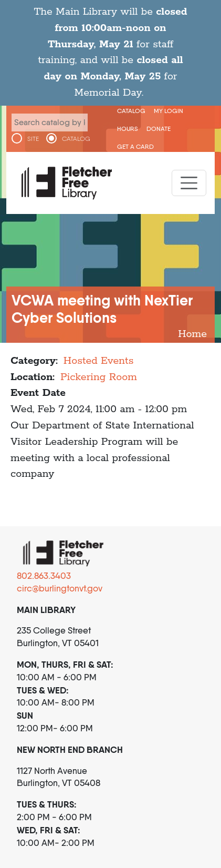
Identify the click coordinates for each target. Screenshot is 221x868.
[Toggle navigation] (189, 183)
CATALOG (76, 139)
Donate (159, 129)
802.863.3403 (44, 576)
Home (192, 334)
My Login (169, 111)
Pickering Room (99, 377)
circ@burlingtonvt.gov (60, 588)
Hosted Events (99, 361)
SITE (33, 139)
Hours (128, 129)
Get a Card (135, 146)
